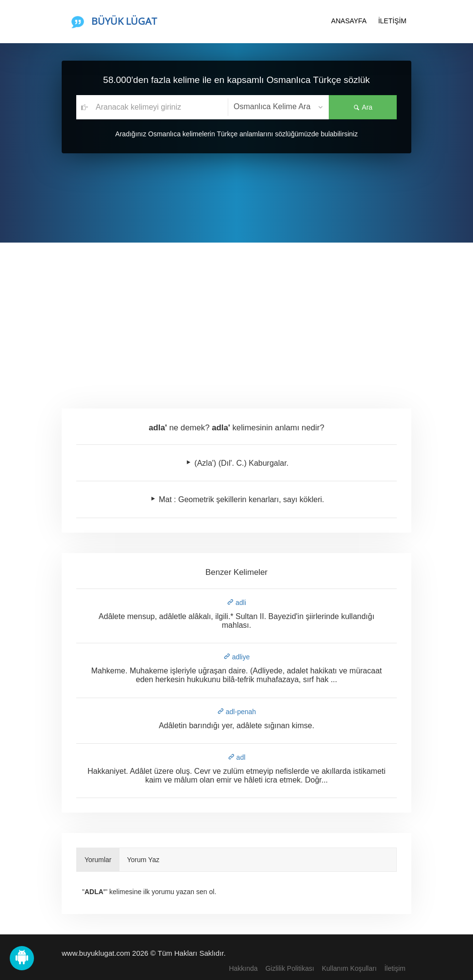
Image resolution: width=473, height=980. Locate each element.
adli (236, 603)
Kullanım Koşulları (349, 968)
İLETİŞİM (392, 21)
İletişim (395, 968)
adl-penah (236, 712)
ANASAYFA (349, 21)
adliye (236, 657)
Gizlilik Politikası (289, 968)
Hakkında (243, 968)
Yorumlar (98, 860)
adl (237, 757)
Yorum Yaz (144, 860)
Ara (363, 107)
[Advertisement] (236, 315)
